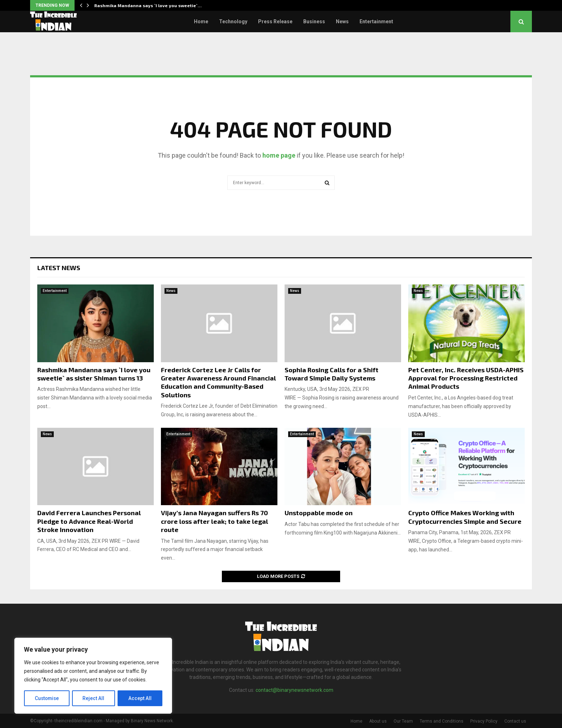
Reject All (94, 698)
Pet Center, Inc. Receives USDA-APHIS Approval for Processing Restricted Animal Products (466, 378)
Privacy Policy (484, 721)
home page (279, 155)
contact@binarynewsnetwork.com (294, 690)
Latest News (59, 268)
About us (378, 721)
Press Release (275, 21)
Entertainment (376, 21)
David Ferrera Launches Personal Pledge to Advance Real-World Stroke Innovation (89, 521)
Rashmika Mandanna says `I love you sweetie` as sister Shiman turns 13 (94, 374)
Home (201, 21)
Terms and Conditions (442, 721)
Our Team (403, 721)
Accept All (140, 698)
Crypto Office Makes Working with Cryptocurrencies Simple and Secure (465, 517)
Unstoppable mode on (319, 513)
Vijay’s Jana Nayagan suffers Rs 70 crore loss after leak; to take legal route (215, 521)
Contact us (515, 721)
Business (314, 21)
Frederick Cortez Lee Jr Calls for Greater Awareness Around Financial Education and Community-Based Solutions (218, 382)
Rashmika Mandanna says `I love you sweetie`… (148, 5)
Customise (47, 698)
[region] (93, 676)
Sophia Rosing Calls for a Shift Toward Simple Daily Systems (332, 374)
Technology (233, 21)
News (342, 21)
